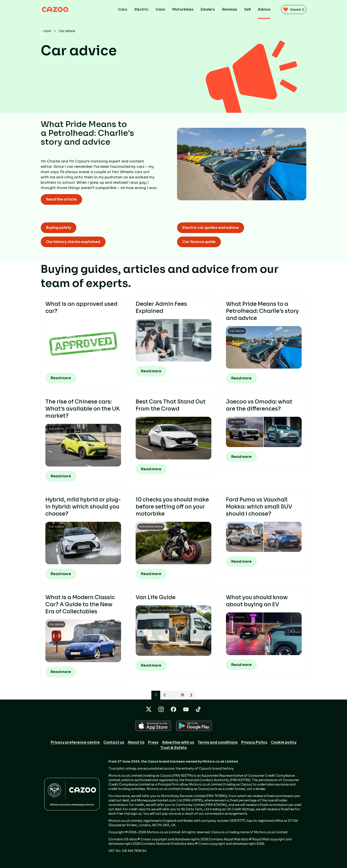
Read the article (61, 199)
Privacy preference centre (75, 742)
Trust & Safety (173, 748)
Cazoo (46, 31)
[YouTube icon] (186, 709)
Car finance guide (199, 242)
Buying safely (59, 228)
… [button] (174, 695)
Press (153, 742)
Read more (61, 378)
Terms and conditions (218, 742)
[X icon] (149, 709)
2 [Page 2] (165, 695)
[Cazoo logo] (58, 10)
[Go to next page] (191, 695)
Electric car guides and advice (211, 228)
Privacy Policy (254, 742)
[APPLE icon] (153, 726)
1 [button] (156, 695)
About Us (136, 742)
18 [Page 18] (182, 695)
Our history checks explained (73, 242)
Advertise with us (178, 742)
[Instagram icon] (161, 709)
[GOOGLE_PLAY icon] (194, 726)
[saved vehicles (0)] (292, 10)
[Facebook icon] (173, 709)
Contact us (114, 742)
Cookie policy (284, 742)
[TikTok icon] (198, 709)
